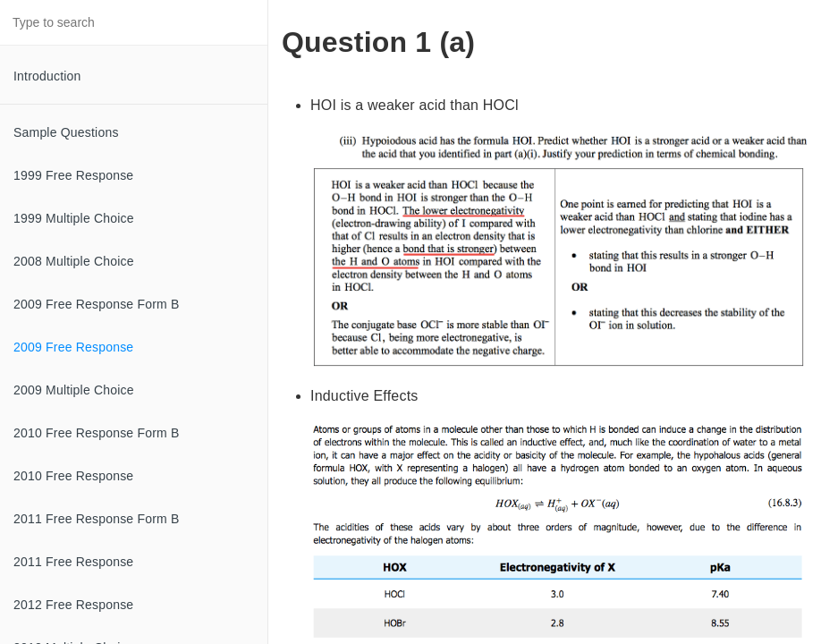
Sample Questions (66, 132)
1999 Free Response (73, 175)
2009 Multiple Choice (74, 390)
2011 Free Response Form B (97, 519)
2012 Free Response (73, 605)
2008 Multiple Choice (74, 261)
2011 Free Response (73, 562)
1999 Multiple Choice (74, 218)
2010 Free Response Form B (97, 433)
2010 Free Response (73, 476)
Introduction (47, 76)
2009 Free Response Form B (97, 304)
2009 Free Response (73, 347)
